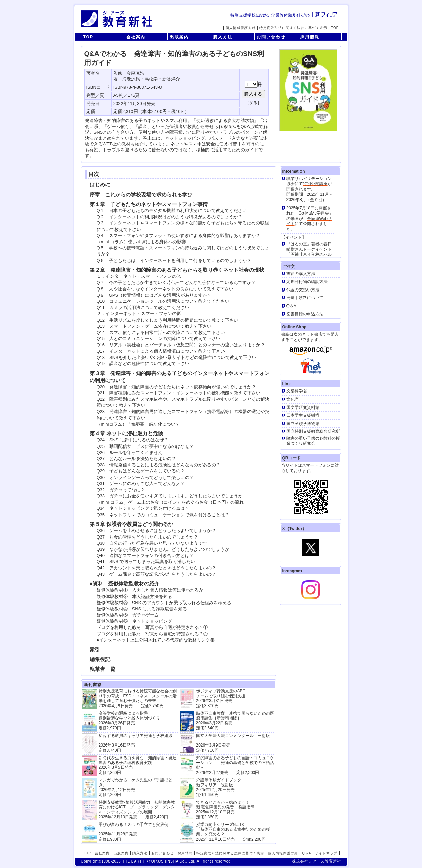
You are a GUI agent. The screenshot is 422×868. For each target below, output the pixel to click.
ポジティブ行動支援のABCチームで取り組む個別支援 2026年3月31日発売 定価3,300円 (221, 698)
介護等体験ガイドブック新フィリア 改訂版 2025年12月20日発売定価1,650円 (219, 787)
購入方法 (223, 37)
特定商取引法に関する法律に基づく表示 (293, 28)
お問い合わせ (271, 37)
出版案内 (179, 37)
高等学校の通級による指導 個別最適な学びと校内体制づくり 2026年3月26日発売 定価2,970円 (129, 721)
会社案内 (136, 37)
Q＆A (306, 853)
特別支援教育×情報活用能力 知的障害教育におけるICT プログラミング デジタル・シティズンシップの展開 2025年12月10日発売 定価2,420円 (137, 810)
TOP (335, 28)
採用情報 (310, 37)
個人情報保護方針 (241, 28)
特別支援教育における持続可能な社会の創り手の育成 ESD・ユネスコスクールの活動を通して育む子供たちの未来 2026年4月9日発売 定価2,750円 (138, 698)
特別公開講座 (315, 184)
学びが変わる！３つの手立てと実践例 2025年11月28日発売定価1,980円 (133, 832)
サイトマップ (326, 853)
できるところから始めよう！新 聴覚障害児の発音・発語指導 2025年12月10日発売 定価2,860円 (225, 810)
